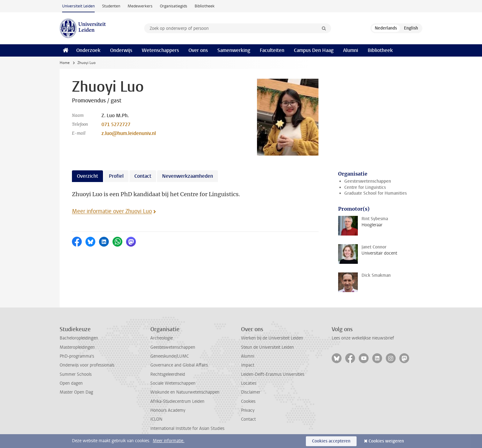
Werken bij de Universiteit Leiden (272, 338)
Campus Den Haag (314, 50)
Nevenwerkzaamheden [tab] (188, 176)
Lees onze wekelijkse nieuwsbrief (363, 338)
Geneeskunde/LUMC (170, 356)
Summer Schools (76, 374)
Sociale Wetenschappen (173, 383)
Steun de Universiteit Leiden (267, 347)
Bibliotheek (205, 6)
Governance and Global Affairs (179, 365)
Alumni (351, 50)
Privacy (248, 410)
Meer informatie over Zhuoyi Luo (112, 211)
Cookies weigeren (386, 441)
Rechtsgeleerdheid (168, 374)
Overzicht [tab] (87, 176)
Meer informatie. (169, 441)
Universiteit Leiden (78, 6)
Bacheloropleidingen (79, 338)
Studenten (111, 6)
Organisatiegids (174, 6)
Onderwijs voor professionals (87, 365)
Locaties (249, 383)
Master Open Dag (76, 392)
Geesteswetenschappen (368, 181)
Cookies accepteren (331, 441)
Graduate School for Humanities (375, 193)
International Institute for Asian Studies (187, 428)
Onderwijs (121, 50)
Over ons (198, 50)
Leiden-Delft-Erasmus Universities (273, 374)
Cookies (248, 401)
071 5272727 (116, 124)
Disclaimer (251, 392)
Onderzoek (88, 50)
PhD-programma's (77, 356)
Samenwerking (234, 50)
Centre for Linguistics (365, 187)
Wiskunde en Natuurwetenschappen (185, 392)
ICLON (156, 419)
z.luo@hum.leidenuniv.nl (129, 133)
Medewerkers (140, 6)
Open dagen (71, 383)
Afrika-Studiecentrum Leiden (177, 401)
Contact (248, 419)
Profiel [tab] (116, 176)
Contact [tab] (143, 176)
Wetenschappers (160, 50)
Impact (248, 365)
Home (65, 63)
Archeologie (162, 338)
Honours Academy (168, 410)
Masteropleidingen (77, 347)
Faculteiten (272, 50)
